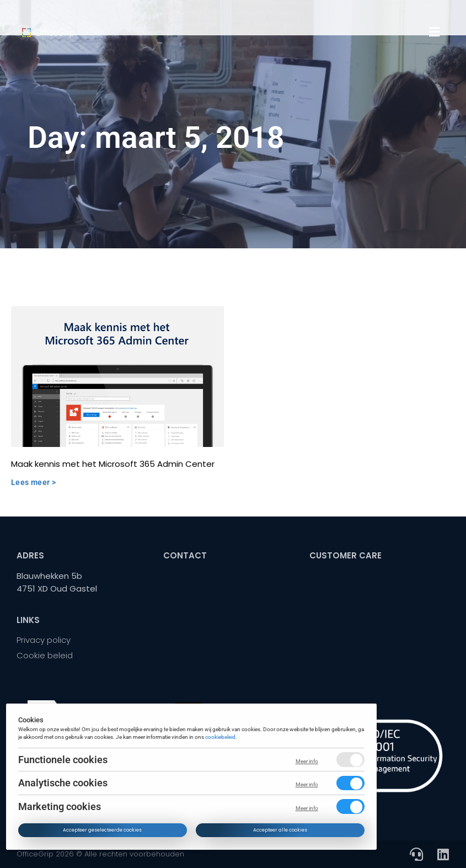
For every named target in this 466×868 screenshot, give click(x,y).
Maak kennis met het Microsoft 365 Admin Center (113, 464)
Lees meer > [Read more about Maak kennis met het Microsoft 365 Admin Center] (33, 482)
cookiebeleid (221, 736)
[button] (434, 32)
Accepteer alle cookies (280, 830)
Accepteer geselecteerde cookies (103, 830)
